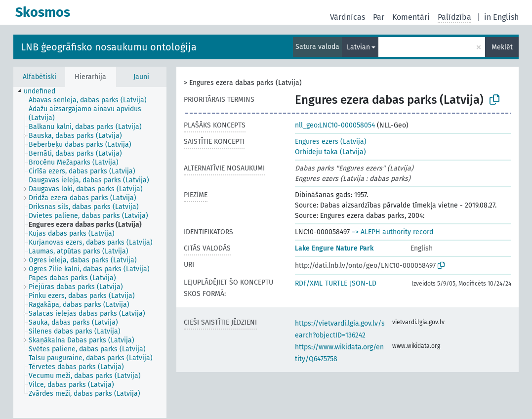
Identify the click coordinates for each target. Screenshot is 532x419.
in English (501, 17)
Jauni (141, 77)
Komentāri (411, 17)
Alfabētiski (40, 77)
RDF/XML (309, 283)
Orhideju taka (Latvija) (330, 152)
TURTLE (336, 283)
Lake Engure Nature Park (334, 248)
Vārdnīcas (348, 17)
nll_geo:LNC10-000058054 (335, 125)
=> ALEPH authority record (392, 232)
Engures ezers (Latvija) (331, 142)
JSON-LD (363, 283)
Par (379, 17)
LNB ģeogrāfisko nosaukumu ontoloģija (109, 47)
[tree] (90, 252)
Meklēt (502, 47)
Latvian (358, 47)
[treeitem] (44, 91)
